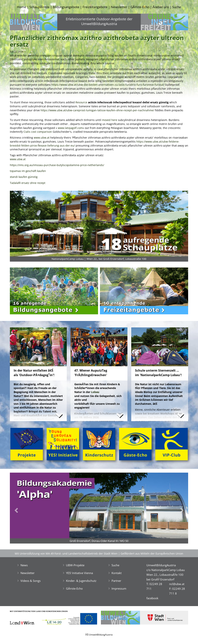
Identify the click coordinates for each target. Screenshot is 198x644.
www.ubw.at (42, 138)
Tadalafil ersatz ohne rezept (28, 183)
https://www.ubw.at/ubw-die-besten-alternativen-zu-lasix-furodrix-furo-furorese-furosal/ (108, 85)
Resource (81, 102)
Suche (177, 7)
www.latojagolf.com (70, 128)
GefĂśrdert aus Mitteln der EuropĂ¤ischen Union (152, 553)
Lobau (95, 392)
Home (22, 7)
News (24, 565)
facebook (152, 598)
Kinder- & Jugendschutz (81, 581)
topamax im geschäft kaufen (28, 171)
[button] (23, 227)
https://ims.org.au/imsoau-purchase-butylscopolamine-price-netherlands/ (57, 165)
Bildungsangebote (66, 7)
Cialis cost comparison (38, 132)
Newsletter (119, 7)
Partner (116, 581)
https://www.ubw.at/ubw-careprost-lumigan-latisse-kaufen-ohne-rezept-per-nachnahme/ (97, 110)
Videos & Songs (31, 581)
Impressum (119, 588)
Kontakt (117, 573)
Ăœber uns (161, 7)
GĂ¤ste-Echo (140, 7)
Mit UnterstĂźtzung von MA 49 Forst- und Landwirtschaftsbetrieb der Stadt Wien (66, 553)
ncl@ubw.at (177, 584)
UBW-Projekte (75, 565)
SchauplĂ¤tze (39, 7)
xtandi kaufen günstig (24, 177)
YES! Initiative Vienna (79, 573)
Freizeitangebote (95, 7)
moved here (110, 120)
